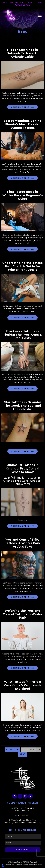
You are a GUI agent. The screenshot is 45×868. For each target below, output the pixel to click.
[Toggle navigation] (40, 15)
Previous (12, 750)
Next (23, 754)
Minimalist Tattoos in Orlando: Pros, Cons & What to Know (23, 469)
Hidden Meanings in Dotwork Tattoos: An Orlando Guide (23, 53)
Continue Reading (22, 107)
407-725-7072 (24, 815)
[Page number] (25, 750)
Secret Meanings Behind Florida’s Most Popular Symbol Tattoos (23, 124)
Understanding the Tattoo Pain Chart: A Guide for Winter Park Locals (22, 266)
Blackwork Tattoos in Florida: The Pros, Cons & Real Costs (23, 335)
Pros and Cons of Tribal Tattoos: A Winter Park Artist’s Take (23, 543)
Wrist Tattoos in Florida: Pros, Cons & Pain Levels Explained (22, 685)
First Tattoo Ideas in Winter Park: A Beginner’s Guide (23, 195)
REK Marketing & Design (34, 864)
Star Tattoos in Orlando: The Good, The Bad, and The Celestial (22, 406)
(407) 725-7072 (23, 5)
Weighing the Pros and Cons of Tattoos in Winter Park (23, 614)
